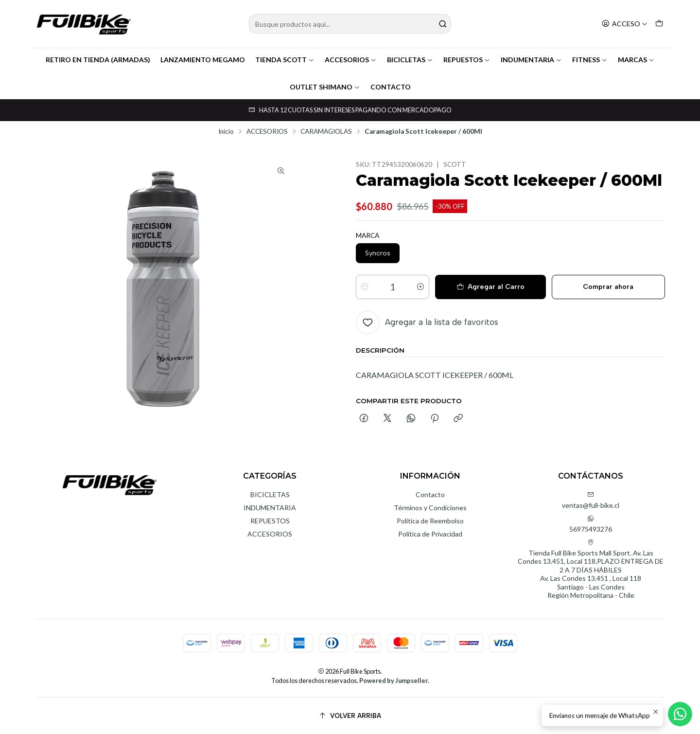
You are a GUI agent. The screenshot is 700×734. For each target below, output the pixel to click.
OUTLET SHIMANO (325, 87)
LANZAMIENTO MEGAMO (203, 60)
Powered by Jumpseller (394, 680)
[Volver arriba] (350, 716)
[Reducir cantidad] (365, 287)
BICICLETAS (410, 60)
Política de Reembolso (430, 521)
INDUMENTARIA (531, 60)
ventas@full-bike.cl (591, 500)
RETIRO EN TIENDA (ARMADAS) (98, 60)
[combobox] (350, 24)
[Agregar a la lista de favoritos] (427, 322)
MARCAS (636, 60)
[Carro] (659, 24)
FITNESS (590, 60)
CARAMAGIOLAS (326, 132)
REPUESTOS (467, 60)
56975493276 (591, 524)
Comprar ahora (608, 287)
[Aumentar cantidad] (420, 287)
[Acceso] (625, 24)
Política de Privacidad (430, 534)
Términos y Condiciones (430, 508)
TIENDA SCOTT (285, 60)
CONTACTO (391, 87)
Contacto (430, 494)
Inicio (226, 132)
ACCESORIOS (351, 60)
